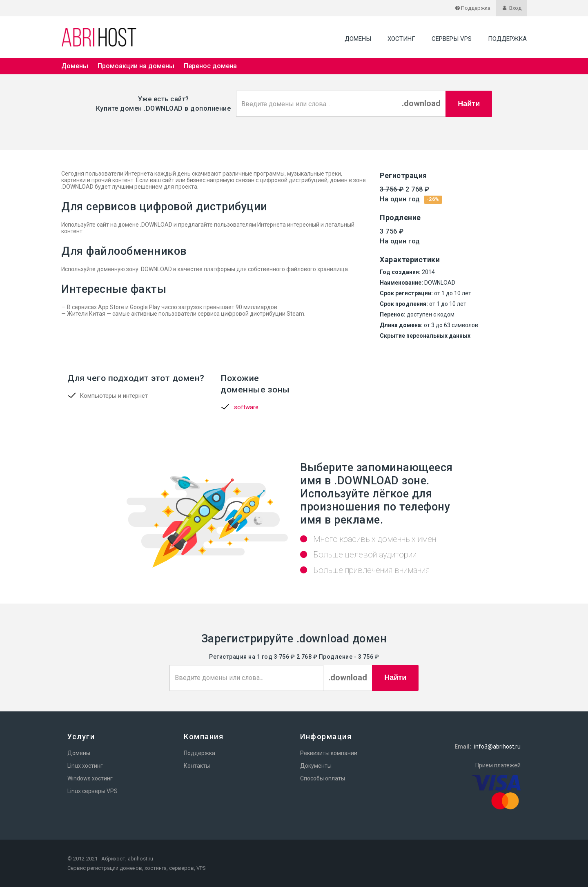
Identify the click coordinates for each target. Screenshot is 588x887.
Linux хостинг (85, 766)
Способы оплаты (323, 778)
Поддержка (507, 39)
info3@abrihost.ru (497, 747)
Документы (316, 766)
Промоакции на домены (136, 66)
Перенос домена (210, 66)
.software (246, 407)
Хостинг (401, 39)
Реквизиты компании (329, 753)
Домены (358, 39)
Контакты (197, 766)
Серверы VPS (452, 39)
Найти (469, 104)
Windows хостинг (90, 778)
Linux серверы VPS (92, 791)
